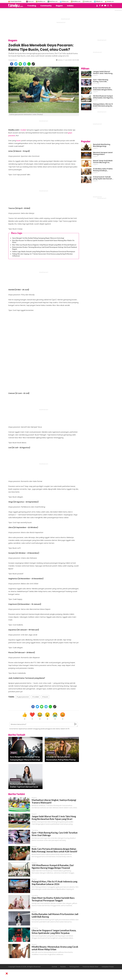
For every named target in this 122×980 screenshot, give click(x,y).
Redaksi (63, 967)
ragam (14, 753)
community (16, 780)
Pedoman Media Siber (91, 967)
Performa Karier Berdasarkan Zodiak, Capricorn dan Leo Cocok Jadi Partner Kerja (24, 785)
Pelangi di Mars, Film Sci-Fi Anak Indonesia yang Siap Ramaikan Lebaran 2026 (54, 883)
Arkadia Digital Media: (16, 1)
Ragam (59, 6)
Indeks (70, 6)
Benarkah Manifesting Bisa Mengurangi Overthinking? (102, 145)
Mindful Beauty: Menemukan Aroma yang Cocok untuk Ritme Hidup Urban (55, 948)
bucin (19, 141)
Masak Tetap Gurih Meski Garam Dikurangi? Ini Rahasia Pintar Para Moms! (103, 162)
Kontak (54, 967)
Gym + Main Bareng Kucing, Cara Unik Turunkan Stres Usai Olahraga (101, 81)
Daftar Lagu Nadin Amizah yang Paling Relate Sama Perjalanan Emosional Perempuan (44, 251)
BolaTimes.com (54, 1)
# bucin (45, 697)
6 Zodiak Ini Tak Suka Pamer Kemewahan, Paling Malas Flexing (61, 758)
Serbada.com (110, 1)
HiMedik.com (99, 1)
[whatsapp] (29, 64)
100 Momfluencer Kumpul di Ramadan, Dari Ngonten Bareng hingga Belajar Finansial (53, 867)
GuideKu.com (88, 1)
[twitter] (16, 64)
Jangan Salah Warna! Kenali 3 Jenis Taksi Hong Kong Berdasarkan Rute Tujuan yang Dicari (54, 818)
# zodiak (36, 697)
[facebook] (12, 64)
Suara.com (31, 1)
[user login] (97, 6)
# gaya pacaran (23, 697)
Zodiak (23, 130)
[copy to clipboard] (33, 64)
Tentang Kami (74, 967)
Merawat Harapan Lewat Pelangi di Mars (103, 153)
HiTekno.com (65, 1)
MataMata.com (42, 1)
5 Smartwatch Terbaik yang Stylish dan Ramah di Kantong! (103, 178)
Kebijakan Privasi (108, 967)
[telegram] (25, 64)
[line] (20, 64)
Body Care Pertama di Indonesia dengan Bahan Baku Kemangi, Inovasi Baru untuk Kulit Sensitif (54, 850)
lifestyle (51, 753)
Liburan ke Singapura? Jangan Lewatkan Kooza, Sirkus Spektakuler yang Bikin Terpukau (54, 932)
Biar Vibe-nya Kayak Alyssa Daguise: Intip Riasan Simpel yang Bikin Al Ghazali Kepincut (44, 245)
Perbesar (73, 70)
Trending (32, 6)
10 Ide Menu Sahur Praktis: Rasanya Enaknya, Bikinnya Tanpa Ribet (103, 170)
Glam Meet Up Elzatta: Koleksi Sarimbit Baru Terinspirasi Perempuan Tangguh (53, 899)
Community (46, 6)
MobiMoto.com (77, 1)
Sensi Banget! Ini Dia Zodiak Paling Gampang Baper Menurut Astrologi (38, 238)
